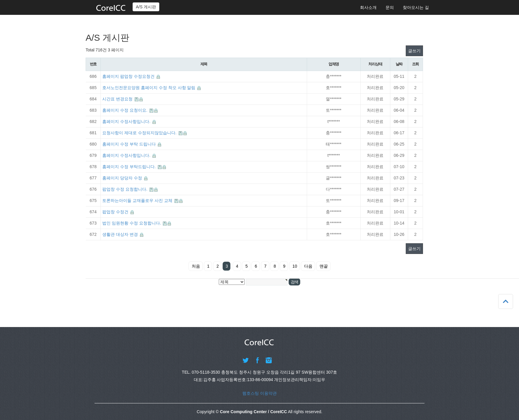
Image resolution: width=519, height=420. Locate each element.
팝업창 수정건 (116, 212)
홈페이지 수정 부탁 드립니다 (130, 144)
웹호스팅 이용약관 (259, 393)
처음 (196, 266)
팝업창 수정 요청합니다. (125, 189)
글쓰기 (414, 51)
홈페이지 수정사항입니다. (127, 121)
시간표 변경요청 (118, 99)
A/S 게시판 (146, 7)
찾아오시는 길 (416, 7)
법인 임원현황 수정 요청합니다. (132, 223)
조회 (415, 64)
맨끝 (324, 266)
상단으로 (506, 301)
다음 (308, 266)
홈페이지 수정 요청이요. (125, 110)
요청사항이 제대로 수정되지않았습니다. (140, 133)
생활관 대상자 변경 (121, 234)
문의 (390, 7)
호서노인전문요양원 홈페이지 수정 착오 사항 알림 (149, 88)
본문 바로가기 (0, 0)
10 (295, 266)
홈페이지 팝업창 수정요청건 (129, 76)
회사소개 (368, 7)
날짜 (399, 64)
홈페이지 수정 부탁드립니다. (130, 167)
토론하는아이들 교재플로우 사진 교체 (138, 200)
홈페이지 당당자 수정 (123, 178)
